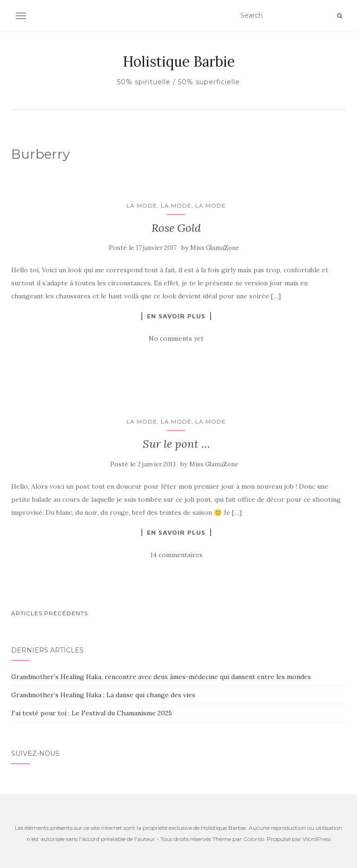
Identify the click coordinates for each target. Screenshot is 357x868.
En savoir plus (176, 316)
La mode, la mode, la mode (176, 205)
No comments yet (176, 338)
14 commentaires (176, 555)
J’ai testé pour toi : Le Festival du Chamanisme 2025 (92, 713)
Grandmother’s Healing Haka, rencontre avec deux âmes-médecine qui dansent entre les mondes (161, 677)
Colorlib (254, 839)
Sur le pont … (176, 444)
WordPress (317, 839)
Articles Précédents (50, 613)
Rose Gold (176, 228)
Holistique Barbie (179, 61)
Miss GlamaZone (215, 248)
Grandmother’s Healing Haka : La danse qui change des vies (103, 695)
